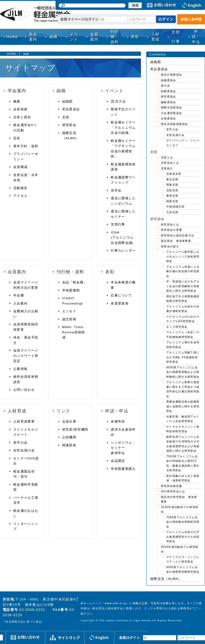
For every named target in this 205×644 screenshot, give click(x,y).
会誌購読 (118, 461)
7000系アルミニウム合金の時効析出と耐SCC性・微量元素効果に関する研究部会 (183, 463)
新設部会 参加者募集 (176, 241)
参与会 (165, 86)
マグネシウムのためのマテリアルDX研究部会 (183, 319)
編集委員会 (169, 102)
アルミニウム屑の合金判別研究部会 (183, 345)
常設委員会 (71, 109)
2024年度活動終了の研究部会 (180, 549)
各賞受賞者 (120, 303)
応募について (121, 295)
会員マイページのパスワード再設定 (26, 356)
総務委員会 (169, 91)
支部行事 (176, 37)
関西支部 (172, 201)
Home (12, 37)
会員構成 (20, 167)
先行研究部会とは (173, 491)
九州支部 (172, 212)
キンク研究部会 (177, 327)
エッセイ (69, 311)
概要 (17, 101)
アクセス (20, 196)
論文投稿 (69, 319)
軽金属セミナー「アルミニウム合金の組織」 (123, 127)
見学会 (116, 190)
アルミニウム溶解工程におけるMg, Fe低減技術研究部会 (183, 357)
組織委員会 (169, 80)
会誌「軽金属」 (75, 282)
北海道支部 (174, 174)
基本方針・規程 (26, 146)
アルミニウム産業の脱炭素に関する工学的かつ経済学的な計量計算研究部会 (183, 389)
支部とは (167, 157)
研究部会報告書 (172, 486)
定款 (17, 138)
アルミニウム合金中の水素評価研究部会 (183, 309)
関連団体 (69, 445)
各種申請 (118, 421)
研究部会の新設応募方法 (178, 235)
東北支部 (172, 179)
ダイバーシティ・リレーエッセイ (183, 143)
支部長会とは (170, 163)
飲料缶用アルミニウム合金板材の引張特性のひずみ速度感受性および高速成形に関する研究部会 (183, 444)
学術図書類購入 (123, 469)
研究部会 (69, 125)
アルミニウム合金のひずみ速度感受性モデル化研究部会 (183, 537)
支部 (66, 117)
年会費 (19, 295)
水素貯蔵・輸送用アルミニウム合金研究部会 (183, 419)
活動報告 (20, 188)
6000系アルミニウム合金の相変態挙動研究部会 (183, 570)
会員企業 (69, 421)
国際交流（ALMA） (166, 579)
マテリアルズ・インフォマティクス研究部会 (183, 559)
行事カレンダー (123, 250)
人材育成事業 (24, 421)
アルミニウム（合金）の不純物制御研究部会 (183, 335)
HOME (11, 54)
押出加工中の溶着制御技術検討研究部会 (183, 299)
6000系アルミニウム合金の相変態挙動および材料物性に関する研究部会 (183, 372)
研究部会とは (170, 225)
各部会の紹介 (170, 246)
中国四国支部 (175, 207)
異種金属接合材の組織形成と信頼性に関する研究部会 (183, 406)
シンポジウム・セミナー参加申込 (123, 448)
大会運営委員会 (172, 113)
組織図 (68, 101)
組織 (26, 54)
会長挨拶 (20, 109)
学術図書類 (71, 290)
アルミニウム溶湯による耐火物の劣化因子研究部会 (183, 271)
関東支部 (172, 185)
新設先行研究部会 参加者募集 (179, 499)
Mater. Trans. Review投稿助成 (74, 332)
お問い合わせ (24, 390)
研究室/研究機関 (75, 429)
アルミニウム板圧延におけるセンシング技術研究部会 (183, 256)
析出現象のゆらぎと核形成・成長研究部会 (183, 478)
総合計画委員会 (172, 75)
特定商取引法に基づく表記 (24, 622)
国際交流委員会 (172, 108)
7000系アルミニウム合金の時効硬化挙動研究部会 (183, 522)
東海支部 (172, 196)
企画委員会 (169, 118)
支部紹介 (167, 168)
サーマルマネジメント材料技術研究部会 (183, 429)
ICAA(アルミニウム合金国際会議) (122, 237)
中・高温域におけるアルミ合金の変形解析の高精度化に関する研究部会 (183, 286)
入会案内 (20, 303)
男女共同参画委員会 (175, 124)
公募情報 (20, 369)
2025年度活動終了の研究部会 (180, 510)
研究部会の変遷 (172, 230)
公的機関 (69, 437)
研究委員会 (169, 97)
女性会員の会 (24, 450)
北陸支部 (172, 190)
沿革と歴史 (22, 117)
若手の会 (20, 442)
